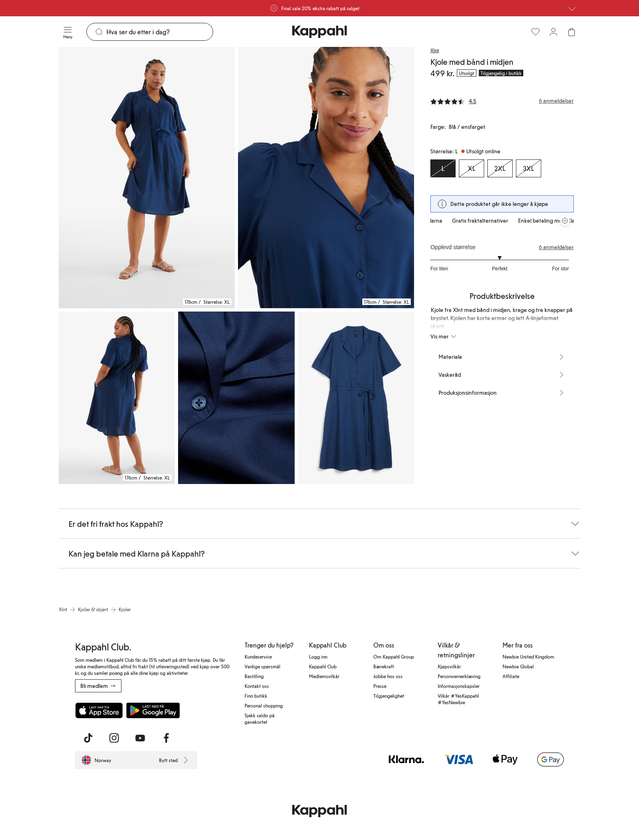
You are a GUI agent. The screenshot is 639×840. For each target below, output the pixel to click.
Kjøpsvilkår (449, 666)
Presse (380, 686)
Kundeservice (258, 657)
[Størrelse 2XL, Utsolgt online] (500, 168)
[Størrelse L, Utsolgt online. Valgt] (443, 168)
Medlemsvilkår (324, 676)
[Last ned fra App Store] (99, 710)
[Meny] (68, 32)
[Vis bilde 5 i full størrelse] (356, 398)
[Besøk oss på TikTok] (88, 738)
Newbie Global (518, 666)
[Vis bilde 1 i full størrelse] (147, 178)
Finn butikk (256, 696)
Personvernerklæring (459, 676)
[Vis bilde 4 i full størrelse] (236, 398)
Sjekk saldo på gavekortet (260, 718)
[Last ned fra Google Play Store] (153, 710)
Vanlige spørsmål (262, 666)
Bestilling (254, 676)
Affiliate (511, 676)
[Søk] (160, 32)
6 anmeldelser (556, 247)
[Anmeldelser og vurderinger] (502, 101)
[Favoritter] (535, 32)
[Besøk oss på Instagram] (114, 738)
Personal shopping (264, 705)
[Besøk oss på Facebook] (166, 738)
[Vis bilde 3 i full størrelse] (117, 398)
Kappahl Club (323, 666)
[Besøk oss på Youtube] (140, 738)
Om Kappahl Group (394, 657)
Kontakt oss (257, 686)
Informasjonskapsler (459, 686)
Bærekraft (384, 666)
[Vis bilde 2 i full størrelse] (326, 178)
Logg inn (318, 657)
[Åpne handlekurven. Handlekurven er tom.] (571, 32)
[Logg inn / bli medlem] (553, 32)
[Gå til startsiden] (319, 32)
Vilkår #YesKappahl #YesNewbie (458, 699)
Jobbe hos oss (388, 676)
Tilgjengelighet (389, 696)
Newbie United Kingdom (528, 657)
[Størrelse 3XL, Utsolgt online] (529, 168)
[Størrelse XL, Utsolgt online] (472, 168)
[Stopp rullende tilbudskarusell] (565, 221)
